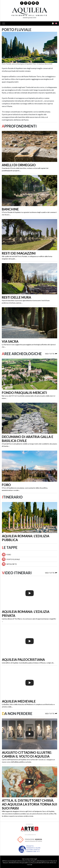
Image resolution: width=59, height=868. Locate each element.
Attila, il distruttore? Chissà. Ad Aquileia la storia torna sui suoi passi (29, 804)
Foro (6, 485)
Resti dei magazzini (19, 253)
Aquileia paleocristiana (23, 660)
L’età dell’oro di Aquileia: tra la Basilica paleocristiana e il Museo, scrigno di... (28, 663)
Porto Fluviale (13, 559)
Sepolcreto (12, 564)
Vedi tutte (51, 354)
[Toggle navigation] (4, 24)
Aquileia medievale (19, 701)
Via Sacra (10, 341)
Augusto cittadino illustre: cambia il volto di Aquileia (27, 754)
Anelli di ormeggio (19, 165)
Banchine (10, 209)
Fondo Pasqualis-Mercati (24, 393)
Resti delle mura (16, 297)
